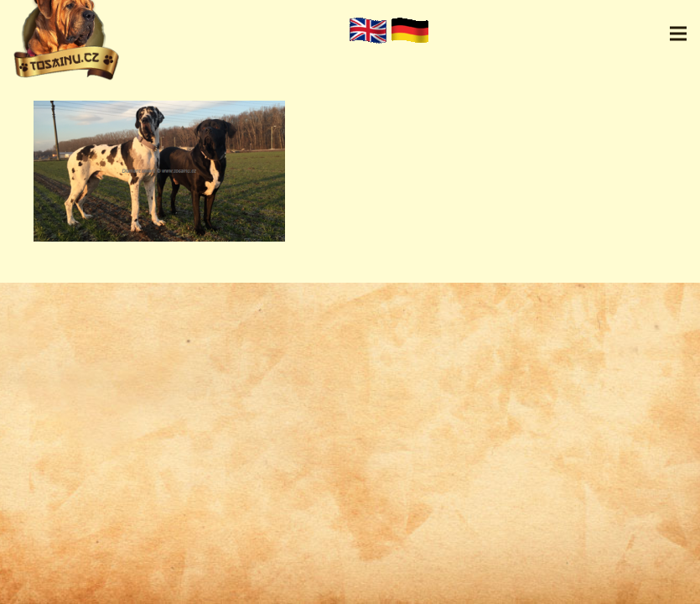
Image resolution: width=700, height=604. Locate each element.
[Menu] (678, 34)
